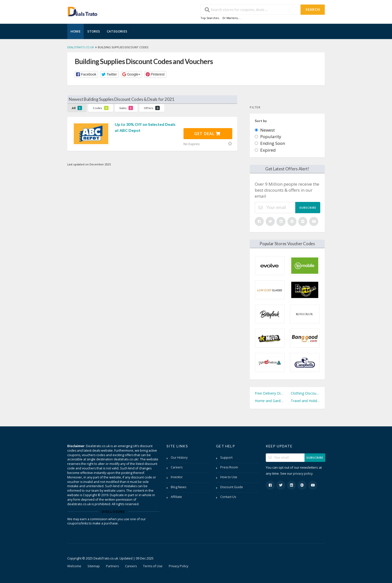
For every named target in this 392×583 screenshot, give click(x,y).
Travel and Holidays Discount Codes (305, 401)
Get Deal (207, 134)
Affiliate (176, 497)
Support (226, 458)
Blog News (178, 487)
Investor (177, 477)
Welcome (74, 566)
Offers (152, 108)
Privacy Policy (178, 566)
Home (75, 31)
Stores (94, 31)
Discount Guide (232, 487)
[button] (86, 74)
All (77, 108)
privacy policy (303, 474)
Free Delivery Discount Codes (269, 393)
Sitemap (94, 566)
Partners (112, 566)
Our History (179, 458)
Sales (126, 108)
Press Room (229, 467)
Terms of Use (153, 566)
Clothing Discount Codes (305, 393)
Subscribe (308, 208)
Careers (177, 467)
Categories (117, 31)
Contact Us (228, 497)
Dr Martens (230, 18)
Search (313, 10)
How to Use (229, 477)
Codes (101, 108)
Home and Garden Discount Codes (269, 401)
